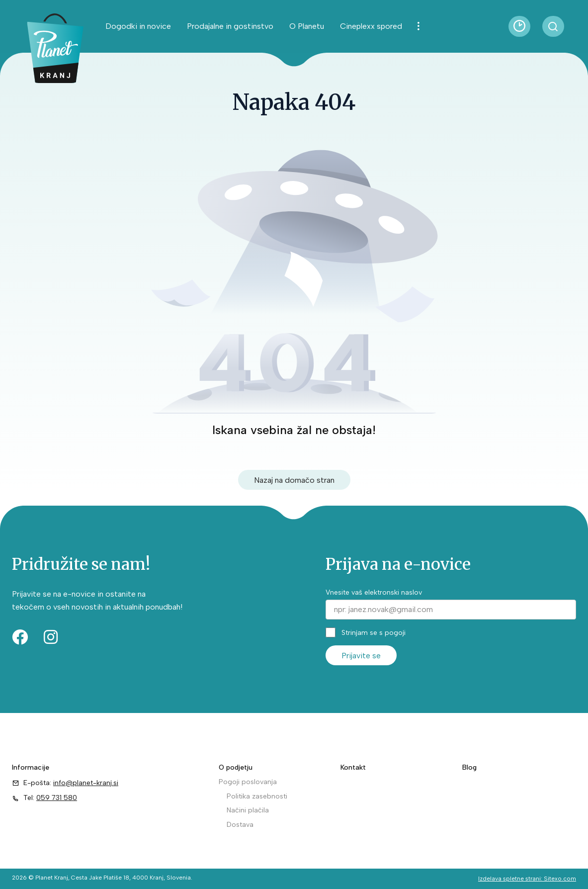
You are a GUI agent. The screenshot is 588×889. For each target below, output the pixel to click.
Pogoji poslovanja (248, 782)
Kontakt (353, 767)
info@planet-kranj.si (86, 783)
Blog (469, 767)
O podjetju (236, 767)
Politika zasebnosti (257, 796)
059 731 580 (57, 798)
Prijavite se (361, 656)
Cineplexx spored (371, 26)
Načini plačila (248, 810)
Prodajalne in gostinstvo (230, 26)
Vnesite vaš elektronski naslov (374, 592)
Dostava (240, 825)
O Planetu (307, 26)
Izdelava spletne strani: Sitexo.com (527, 879)
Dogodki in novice (138, 26)
